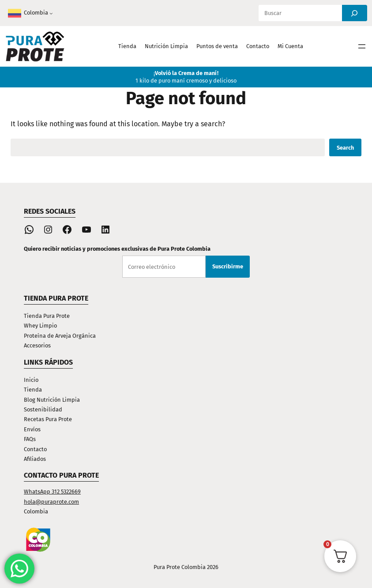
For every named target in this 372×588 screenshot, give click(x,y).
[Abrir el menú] (362, 46)
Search (345, 148)
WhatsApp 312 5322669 (52, 492)
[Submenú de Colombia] (51, 13)
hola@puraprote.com (51, 502)
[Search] (355, 13)
